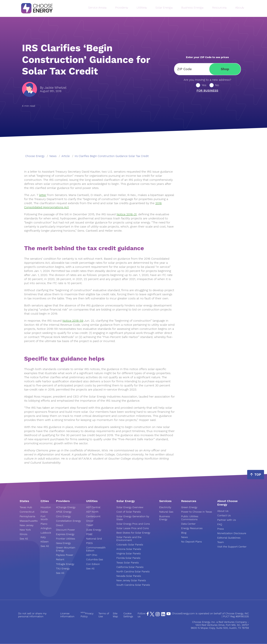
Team (221, 542)
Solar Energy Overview (130, 507)
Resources (219, 8)
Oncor (90, 521)
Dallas (44, 512)
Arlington (46, 528)
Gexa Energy (63, 543)
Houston (46, 507)
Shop (225, 69)
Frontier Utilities (66, 539)
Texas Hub (26, 507)
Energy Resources (192, 528)
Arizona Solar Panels (129, 549)
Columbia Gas (95, 559)
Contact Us (224, 515)
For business (207, 91)
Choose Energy (35, 156)
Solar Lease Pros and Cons (133, 528)
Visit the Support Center (232, 547)
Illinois (23, 534)
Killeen (45, 542)
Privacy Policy (87, 615)
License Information (67, 615)
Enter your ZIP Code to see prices (207, 57)
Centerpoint (93, 516)
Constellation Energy (68, 521)
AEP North (92, 512)
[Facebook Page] (148, 615)
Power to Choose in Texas (197, 512)
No (217, 85)
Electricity (165, 507)
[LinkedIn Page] (163, 615)
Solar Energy (164, 8)
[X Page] (152, 615)
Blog (184, 533)
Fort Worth (44, 518)
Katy (43, 537)
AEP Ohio (92, 555)
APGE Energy (64, 512)
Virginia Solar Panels (129, 553)
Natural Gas (166, 512)
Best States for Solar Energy (133, 533)
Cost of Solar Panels (129, 512)
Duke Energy (94, 530)
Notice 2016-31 (127, 214)
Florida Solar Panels (128, 558)
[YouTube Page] (169, 613)
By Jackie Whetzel (53, 88)
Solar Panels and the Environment (129, 539)
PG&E (89, 534)
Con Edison (93, 564)
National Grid (94, 539)
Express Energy (65, 534)
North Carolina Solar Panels (133, 571)
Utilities (141, 8)
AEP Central (93, 507)
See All (24, 539)
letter (43, 195)
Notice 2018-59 (73, 321)
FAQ (220, 524)
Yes (204, 85)
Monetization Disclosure (232, 533)
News (184, 537)
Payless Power (65, 555)
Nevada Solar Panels (129, 576)
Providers (121, 8)
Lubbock (46, 533)
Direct (60, 525)
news (53, 156)
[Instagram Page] (158, 615)
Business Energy (192, 8)
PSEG (89, 543)
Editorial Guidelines (229, 538)
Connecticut (27, 512)
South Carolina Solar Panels (133, 585)
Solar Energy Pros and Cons (133, 524)
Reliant (60, 559)
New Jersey (27, 525)
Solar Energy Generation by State (133, 518)
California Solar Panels (130, 567)
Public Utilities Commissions (190, 518)
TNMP (90, 525)
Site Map (116, 615)
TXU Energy (63, 568)
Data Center (188, 524)
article (66, 156)
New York (25, 530)
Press (221, 529)
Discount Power (65, 530)
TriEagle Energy (65, 564)
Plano (44, 524)
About (239, 8)
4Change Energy (66, 507)
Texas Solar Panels (128, 563)
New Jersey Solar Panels (131, 580)
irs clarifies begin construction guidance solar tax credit (112, 156)
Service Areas (97, 8)
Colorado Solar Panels (130, 545)
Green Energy (189, 507)
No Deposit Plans (192, 542)
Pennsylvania (27, 516)
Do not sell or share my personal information (32, 615)
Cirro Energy (63, 516)
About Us (223, 511)
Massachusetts (29, 521)
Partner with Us (227, 520)
